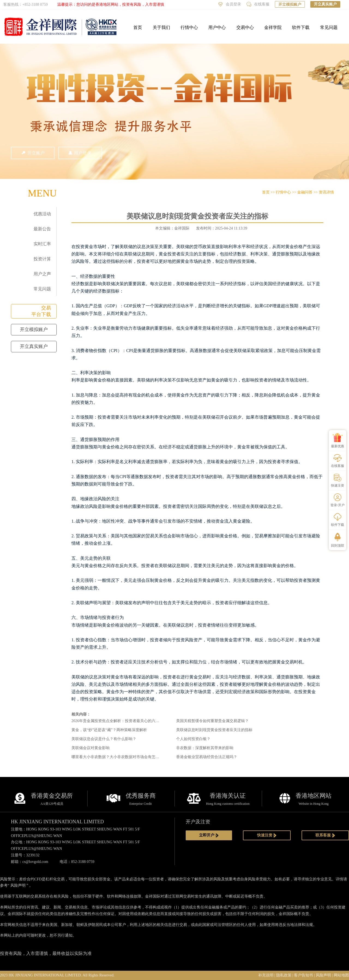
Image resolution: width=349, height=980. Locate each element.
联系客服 (325, 835)
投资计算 (42, 259)
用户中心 (217, 27)
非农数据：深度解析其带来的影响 (205, 748)
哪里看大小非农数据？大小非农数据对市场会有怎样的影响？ (123, 757)
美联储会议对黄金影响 (91, 748)
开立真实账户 (325, 4)
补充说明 (266, 975)
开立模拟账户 (290, 5)
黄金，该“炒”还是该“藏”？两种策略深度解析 (109, 730)
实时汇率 (42, 244)
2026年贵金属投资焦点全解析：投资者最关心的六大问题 (119, 721)
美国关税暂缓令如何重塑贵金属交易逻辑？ (212, 721)
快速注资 (267, 835)
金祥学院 (273, 27)
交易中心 (245, 27)
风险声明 (18, 885)
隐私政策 (284, 975)
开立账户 (33, 153)
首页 (138, 27)
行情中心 (189, 27)
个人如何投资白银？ (193, 739)
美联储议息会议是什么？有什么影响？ (104, 739)
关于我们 (161, 27)
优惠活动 (42, 214)
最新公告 (42, 229)
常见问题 (329, 27)
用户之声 (42, 274)
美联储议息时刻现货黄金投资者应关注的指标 (214, 730)
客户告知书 (303, 975)
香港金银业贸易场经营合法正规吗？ (207, 757)
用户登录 (80, 153)
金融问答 (305, 192)
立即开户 (209, 835)
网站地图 (341, 975)
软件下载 (301, 27)
